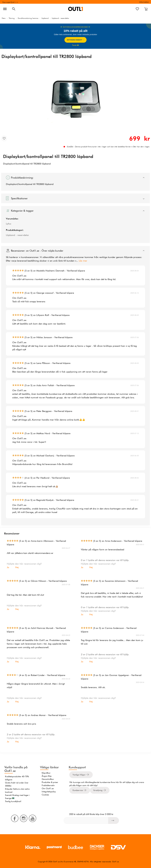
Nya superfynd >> (10, 2)
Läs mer (83, 261)
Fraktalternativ (48, 785)
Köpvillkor (46, 773)
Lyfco (9, 224)
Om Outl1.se (48, 788)
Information (144, 2)
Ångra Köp (47, 776)
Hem (4, 18)
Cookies (45, 795)
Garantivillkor (48, 779)
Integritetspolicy (49, 792)
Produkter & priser (50, 782)
